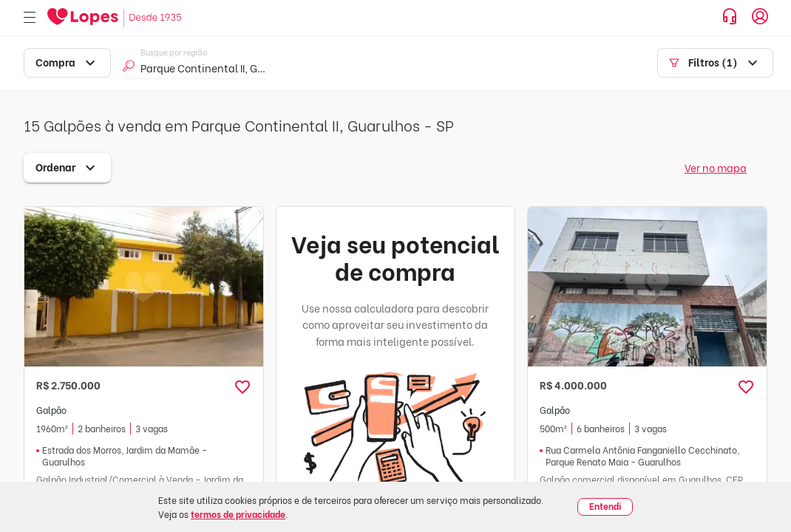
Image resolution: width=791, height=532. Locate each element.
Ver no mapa (716, 167)
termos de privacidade (238, 514)
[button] (242, 387)
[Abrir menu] (30, 18)
